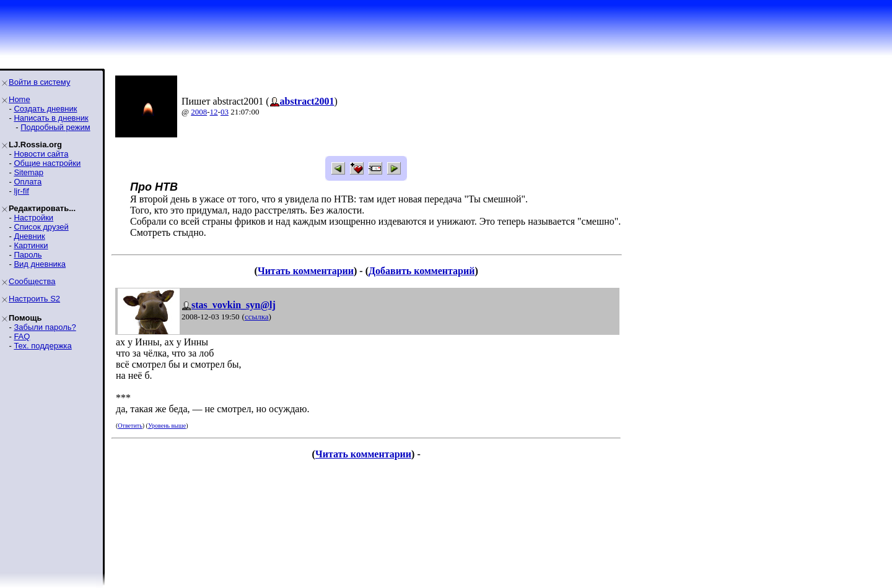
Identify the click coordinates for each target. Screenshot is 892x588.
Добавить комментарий (422, 271)
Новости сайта (41, 154)
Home (20, 99)
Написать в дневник (51, 118)
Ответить (130, 426)
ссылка (257, 317)
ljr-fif (21, 191)
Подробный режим (55, 127)
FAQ (22, 336)
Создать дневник (45, 109)
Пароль (28, 255)
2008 (199, 112)
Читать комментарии (306, 271)
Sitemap (28, 172)
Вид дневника (40, 264)
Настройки (33, 218)
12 (214, 112)
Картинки (31, 245)
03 (225, 112)
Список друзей (41, 227)
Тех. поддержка (42, 346)
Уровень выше (167, 426)
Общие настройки (47, 163)
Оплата (28, 182)
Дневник (29, 236)
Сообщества (32, 281)
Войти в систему (39, 82)
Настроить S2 (34, 299)
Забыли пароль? (45, 327)
